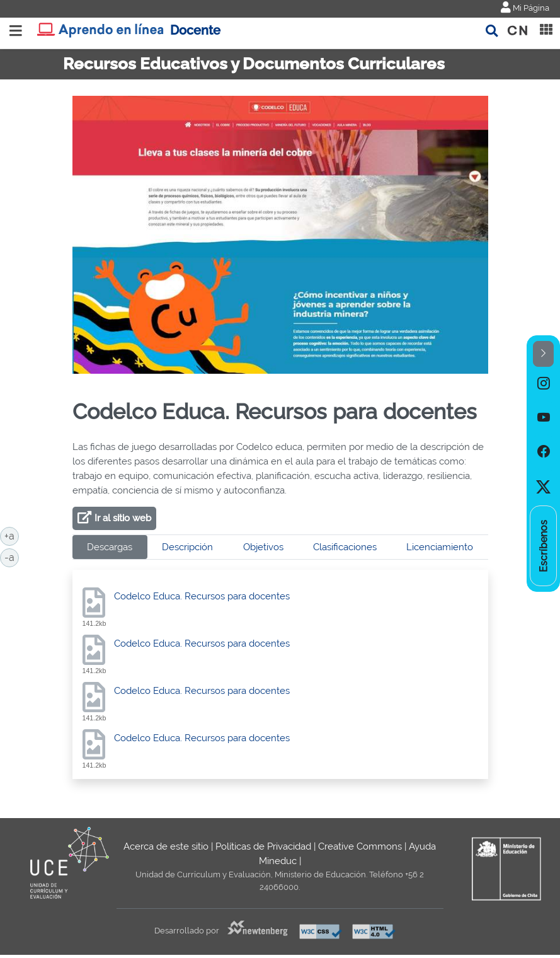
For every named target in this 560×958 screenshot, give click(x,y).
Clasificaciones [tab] (345, 547)
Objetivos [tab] (263, 547)
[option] (543, 384)
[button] (543, 354)
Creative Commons (360, 846)
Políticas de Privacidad (263, 846)
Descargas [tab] (110, 547)
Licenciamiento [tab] (440, 547)
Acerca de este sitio (166, 846)
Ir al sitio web (123, 518)
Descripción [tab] (187, 547)
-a (12, 557)
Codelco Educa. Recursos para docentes (202, 596)
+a (12, 535)
